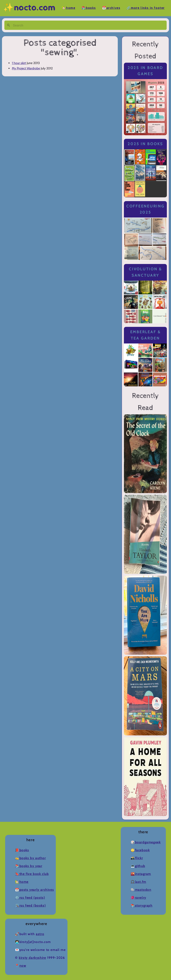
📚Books (89, 8)
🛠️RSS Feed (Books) (30, 906)
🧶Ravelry (138, 898)
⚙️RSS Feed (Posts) (30, 898)
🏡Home (68, 8)
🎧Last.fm (138, 882)
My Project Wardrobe (26, 68)
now (23, 966)
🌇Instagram (141, 874)
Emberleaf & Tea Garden (145, 335)
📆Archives (111, 8)
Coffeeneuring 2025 (145, 209)
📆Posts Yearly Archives (34, 890)
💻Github (138, 866)
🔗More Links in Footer (146, 8)
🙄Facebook (140, 850)
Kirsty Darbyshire (32, 958)
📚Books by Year (29, 866)
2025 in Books (145, 144)
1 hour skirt (19, 63)
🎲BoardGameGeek (146, 842)
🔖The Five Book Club (32, 874)
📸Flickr (137, 858)
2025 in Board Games (145, 71)
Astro (40, 934)
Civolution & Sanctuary (145, 272)
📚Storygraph (142, 906)
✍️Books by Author (30, 858)
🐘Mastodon (141, 890)
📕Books (22, 850)
